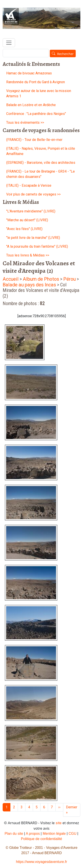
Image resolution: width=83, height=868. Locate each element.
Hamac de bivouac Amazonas (29, 73)
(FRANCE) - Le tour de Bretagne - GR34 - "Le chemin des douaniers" (41, 174)
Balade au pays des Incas (30, 285)
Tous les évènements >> (25, 123)
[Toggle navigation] (9, 43)
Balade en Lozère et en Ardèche (31, 105)
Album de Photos (41, 279)
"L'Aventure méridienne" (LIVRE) (31, 211)
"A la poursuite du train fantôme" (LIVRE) (37, 246)
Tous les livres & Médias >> (28, 255)
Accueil (11, 279)
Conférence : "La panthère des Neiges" (36, 114)
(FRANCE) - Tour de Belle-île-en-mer (34, 140)
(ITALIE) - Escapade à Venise (29, 185)
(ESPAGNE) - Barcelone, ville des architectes (41, 163)
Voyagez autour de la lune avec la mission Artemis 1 (39, 93)
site (59, 823)
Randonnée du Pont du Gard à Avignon (36, 82)
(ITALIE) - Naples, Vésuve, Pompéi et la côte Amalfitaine (41, 151)
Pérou (69, 279)
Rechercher (65, 54)
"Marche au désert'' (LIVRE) (27, 220)
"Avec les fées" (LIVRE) (24, 229)
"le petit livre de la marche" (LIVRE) (33, 238)
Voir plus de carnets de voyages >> (33, 194)
